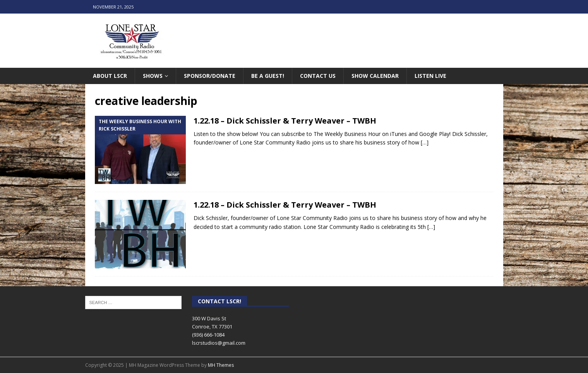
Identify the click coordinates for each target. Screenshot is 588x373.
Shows (153, 76)
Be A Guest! (268, 76)
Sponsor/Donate (210, 76)
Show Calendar (375, 76)
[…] (425, 142)
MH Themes (221, 365)
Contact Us (318, 76)
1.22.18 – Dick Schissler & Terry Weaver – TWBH (285, 121)
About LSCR (110, 76)
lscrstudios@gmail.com (219, 343)
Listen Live (430, 76)
